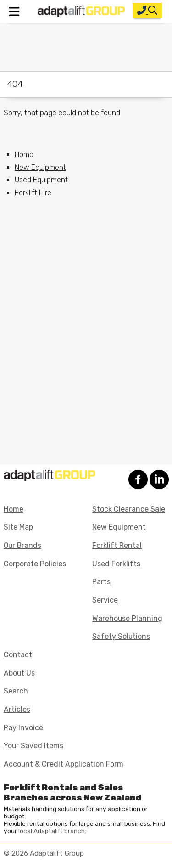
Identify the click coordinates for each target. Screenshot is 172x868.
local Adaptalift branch (52, 831)
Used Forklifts (116, 564)
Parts (101, 582)
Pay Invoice (23, 728)
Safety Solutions (121, 636)
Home (24, 155)
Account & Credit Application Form (64, 764)
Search (16, 691)
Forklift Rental (117, 545)
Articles (17, 709)
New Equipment (40, 167)
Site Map (18, 527)
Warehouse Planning (127, 618)
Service (105, 600)
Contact (18, 655)
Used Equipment (41, 180)
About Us (19, 673)
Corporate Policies (35, 564)
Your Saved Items (33, 746)
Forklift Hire (33, 193)
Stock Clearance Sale (129, 509)
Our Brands (22, 545)
